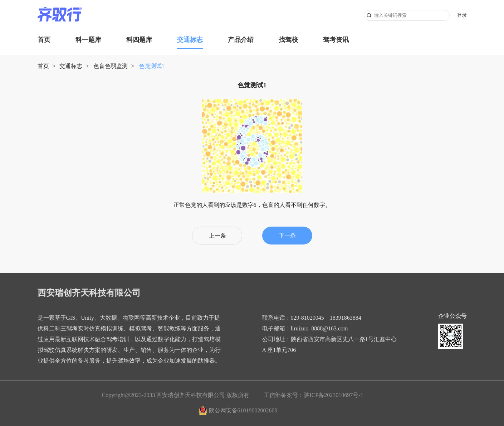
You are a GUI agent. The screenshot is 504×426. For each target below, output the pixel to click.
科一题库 (88, 40)
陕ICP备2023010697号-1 (333, 395)
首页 (44, 40)
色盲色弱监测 (111, 66)
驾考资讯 (336, 40)
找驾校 (288, 40)
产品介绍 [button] (241, 40)
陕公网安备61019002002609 (243, 410)
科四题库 (139, 40)
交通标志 (190, 40)
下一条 (287, 235)
